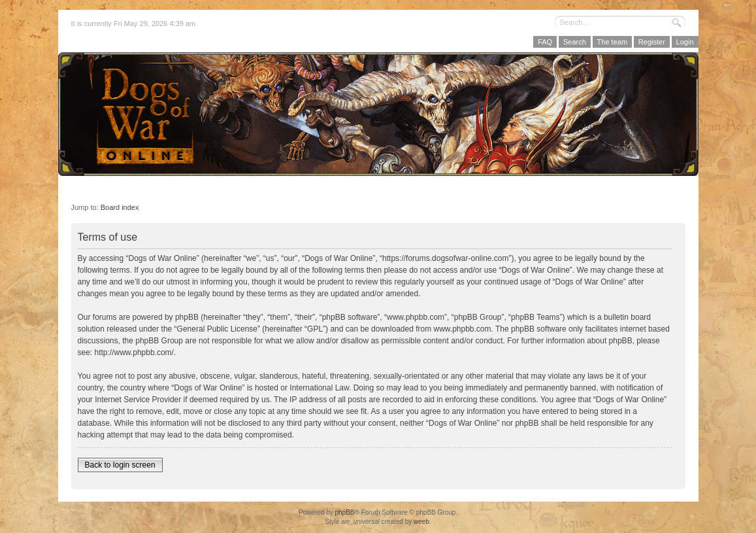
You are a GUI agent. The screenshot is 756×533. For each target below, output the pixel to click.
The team (612, 42)
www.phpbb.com (463, 329)
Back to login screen (120, 465)
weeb (421, 522)
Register (652, 42)
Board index (120, 207)
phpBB (344, 512)
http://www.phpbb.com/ (134, 352)
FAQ (545, 42)
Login (685, 42)
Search (575, 42)
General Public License (217, 329)
